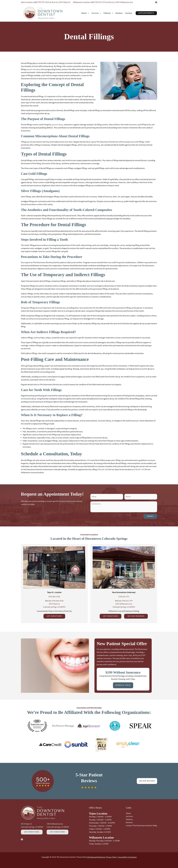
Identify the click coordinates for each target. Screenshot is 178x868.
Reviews (119, 13)
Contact (129, 13)
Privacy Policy (111, 857)
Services (96, 13)
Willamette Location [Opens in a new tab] (81, 2)
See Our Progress (136, 616)
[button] (146, 13)
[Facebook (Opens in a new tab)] (156, 2)
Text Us (55, 2)
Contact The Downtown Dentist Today (142, 826)
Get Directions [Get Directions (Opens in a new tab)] (54, 616)
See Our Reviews (147, 781)
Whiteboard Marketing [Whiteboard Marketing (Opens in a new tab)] (95, 857)
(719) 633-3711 (100, 2)
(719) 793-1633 (43, 2)
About (85, 13)
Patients (108, 13)
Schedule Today (123, 685)
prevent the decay (34, 69)
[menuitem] (85, 13)
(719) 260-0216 (104, 470)
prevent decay (58, 125)
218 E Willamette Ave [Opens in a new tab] (124, 2)
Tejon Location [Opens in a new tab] (27, 2)
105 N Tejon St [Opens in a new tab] (65, 2)
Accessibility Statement (128, 857)
